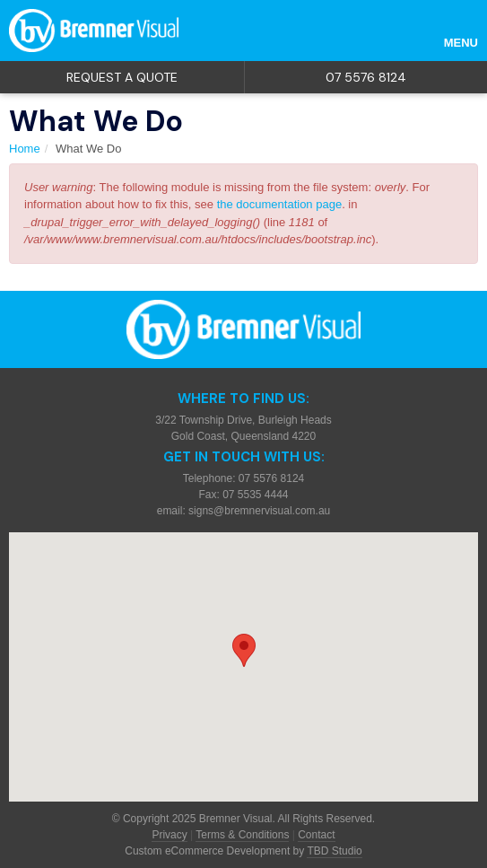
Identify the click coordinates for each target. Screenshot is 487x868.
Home (25, 149)
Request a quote (122, 77)
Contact (316, 835)
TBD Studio (334, 851)
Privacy (169, 835)
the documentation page (280, 204)
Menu (461, 43)
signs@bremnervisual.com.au (259, 511)
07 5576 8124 (366, 77)
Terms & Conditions (242, 835)
